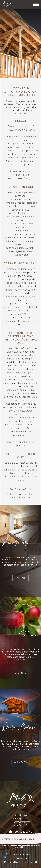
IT (26, 847)
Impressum (21, 858)
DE (16, 847)
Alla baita (21, 762)
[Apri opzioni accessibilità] (5, 857)
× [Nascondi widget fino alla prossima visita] (7, 854)
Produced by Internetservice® (20, 862)
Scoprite (20, 673)
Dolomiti (24, 825)
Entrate (21, 578)
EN (21, 847)
